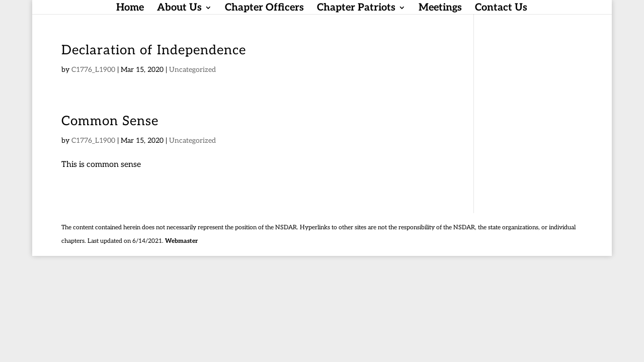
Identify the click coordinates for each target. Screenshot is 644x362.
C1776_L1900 (93, 70)
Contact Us (501, 9)
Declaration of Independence (154, 50)
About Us (179, 9)
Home (130, 9)
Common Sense (110, 121)
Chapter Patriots (356, 9)
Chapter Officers (264, 9)
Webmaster (181, 241)
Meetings (440, 9)
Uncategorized (192, 70)
